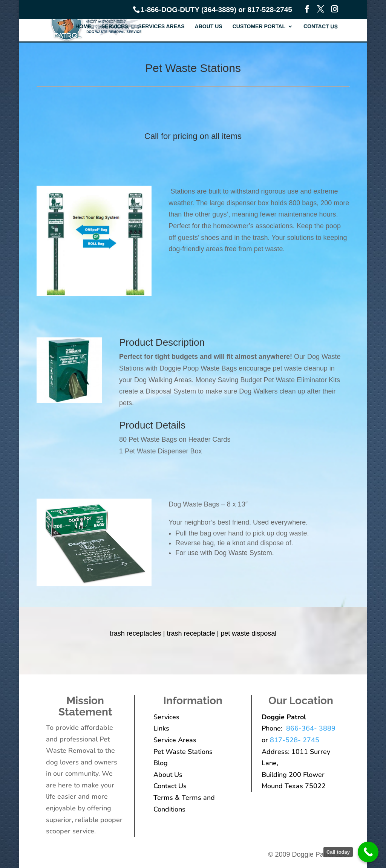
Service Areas (175, 740)
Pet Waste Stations (183, 752)
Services (115, 27)
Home (83, 27)
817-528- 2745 (295, 740)
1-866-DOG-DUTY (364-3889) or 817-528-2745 (216, 10)
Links (161, 728)
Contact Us (321, 27)
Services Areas (162, 27)
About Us (209, 27)
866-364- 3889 (310, 728)
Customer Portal (259, 27)
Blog (161, 763)
